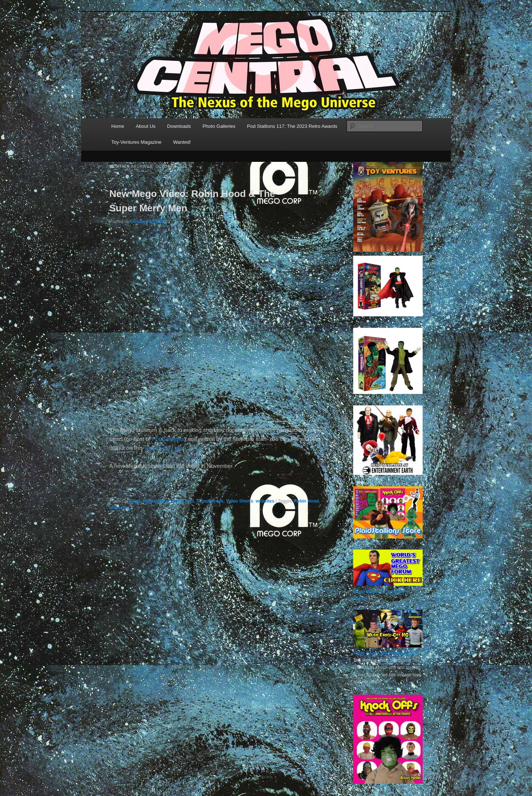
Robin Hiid (183, 501)
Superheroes (210, 501)
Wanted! (182, 142)
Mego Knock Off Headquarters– (386, 653)
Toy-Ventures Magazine (136, 142)
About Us (145, 126)
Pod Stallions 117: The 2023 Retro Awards (292, 126)
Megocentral (156, 501)
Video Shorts (239, 501)
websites (265, 501)
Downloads (179, 126)
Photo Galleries (219, 126)
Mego (135, 501)
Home (118, 126)
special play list (163, 448)
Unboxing (120, 508)
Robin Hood (306, 501)
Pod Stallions (168, 439)
